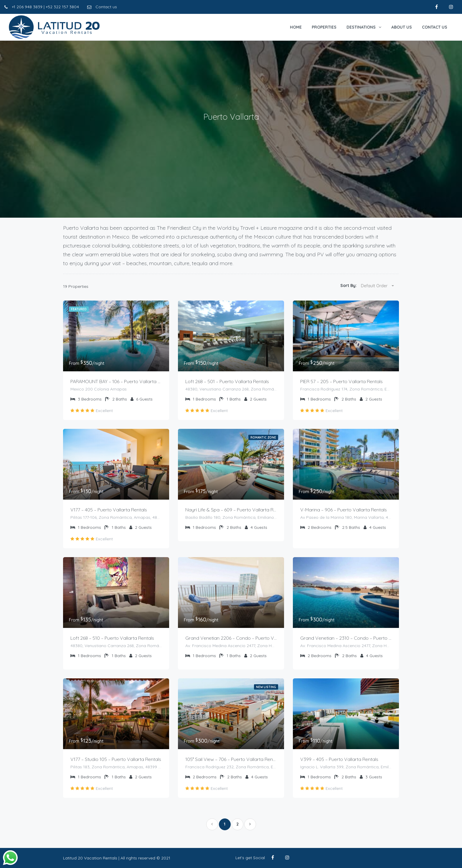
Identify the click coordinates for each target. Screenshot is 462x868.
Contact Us (435, 27)
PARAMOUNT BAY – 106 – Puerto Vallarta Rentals (116, 381)
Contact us (102, 7)
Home (296, 27)
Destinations (361, 27)
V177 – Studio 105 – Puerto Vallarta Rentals (116, 759)
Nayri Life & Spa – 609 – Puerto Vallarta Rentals (231, 510)
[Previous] (212, 824)
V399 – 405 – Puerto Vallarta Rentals (339, 759)
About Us (402, 27)
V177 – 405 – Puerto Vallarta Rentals (109, 510)
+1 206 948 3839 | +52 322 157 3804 (42, 7)
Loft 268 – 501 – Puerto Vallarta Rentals (227, 381)
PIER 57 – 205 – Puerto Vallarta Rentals (341, 381)
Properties (324, 27)
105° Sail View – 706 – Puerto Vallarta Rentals (231, 759)
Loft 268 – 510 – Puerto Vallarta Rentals (112, 638)
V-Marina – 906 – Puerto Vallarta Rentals (344, 510)
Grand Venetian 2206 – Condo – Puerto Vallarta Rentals (231, 638)
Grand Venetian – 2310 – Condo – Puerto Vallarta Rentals (346, 638)
